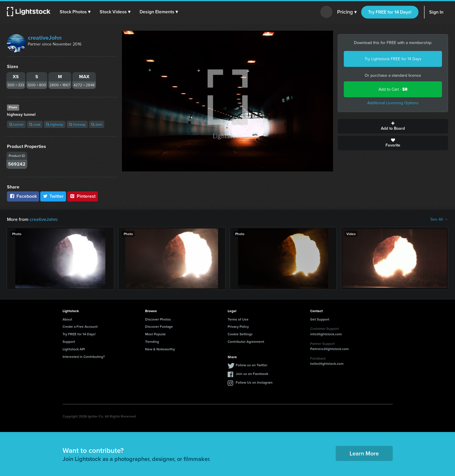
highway (55, 124)
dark (97, 124)
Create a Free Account (80, 326)
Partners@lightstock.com (329, 349)
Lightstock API (74, 349)
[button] (75, 12)
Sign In (436, 12)
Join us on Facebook (252, 374)
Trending (152, 342)
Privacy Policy (238, 326)
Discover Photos (158, 319)
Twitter (53, 196)
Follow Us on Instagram (254, 382)
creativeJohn (45, 38)
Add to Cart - (393, 89)
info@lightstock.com (326, 334)
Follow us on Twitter (252, 365)
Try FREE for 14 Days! (390, 12)
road (35, 124)
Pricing (347, 12)
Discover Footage (159, 326)
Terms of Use (238, 319)
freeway (77, 124)
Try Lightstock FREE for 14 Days (393, 59)
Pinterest (83, 196)
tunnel (16, 124)
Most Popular (155, 334)
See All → (439, 219)
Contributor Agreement (246, 342)
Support (69, 342)
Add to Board (393, 126)
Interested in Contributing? (84, 357)
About (67, 319)
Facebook (23, 196)
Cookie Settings (240, 334)
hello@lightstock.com (327, 364)
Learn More (364, 453)
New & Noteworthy (160, 349)
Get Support (320, 319)
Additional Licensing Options (393, 103)
